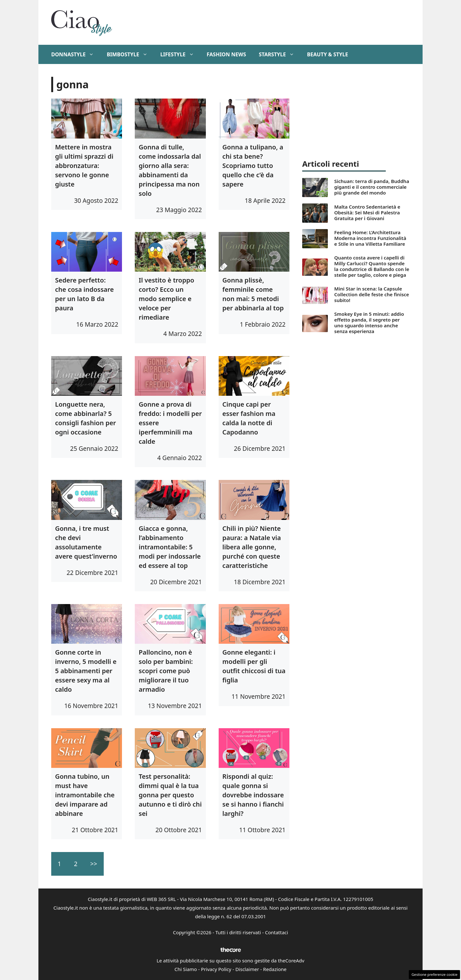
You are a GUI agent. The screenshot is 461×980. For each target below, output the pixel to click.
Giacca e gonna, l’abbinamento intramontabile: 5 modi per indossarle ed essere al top (170, 547)
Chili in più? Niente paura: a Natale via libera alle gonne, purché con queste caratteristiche (252, 547)
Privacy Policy (216, 969)
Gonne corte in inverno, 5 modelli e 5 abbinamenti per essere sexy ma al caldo (86, 671)
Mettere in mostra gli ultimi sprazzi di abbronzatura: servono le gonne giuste (84, 166)
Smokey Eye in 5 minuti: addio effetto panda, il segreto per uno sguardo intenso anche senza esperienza (369, 323)
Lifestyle (180, 54)
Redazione (275, 969)
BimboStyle (130, 54)
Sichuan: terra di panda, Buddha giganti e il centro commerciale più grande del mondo (372, 187)
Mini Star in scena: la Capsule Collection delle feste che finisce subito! (372, 294)
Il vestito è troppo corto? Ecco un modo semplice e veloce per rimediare (166, 299)
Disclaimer (247, 969)
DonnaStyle (76, 54)
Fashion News (226, 54)
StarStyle (279, 54)
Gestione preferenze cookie (434, 974)
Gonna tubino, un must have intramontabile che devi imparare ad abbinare (85, 795)
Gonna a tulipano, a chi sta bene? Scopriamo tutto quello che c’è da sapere (253, 166)
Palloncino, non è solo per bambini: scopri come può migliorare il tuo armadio (166, 671)
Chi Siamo (186, 969)
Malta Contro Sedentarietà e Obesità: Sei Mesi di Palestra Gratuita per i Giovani (367, 212)
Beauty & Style (328, 54)
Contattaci (277, 932)
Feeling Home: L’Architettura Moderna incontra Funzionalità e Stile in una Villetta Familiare (370, 238)
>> (94, 864)
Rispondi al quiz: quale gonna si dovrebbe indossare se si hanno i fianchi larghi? (253, 795)
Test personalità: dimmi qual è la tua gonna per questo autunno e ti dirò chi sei (170, 795)
